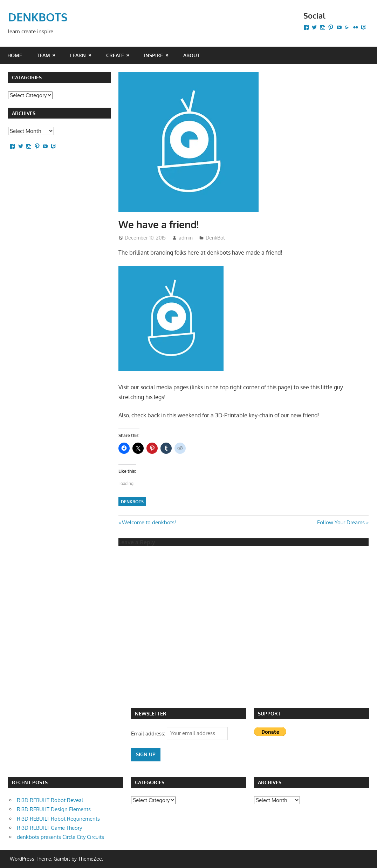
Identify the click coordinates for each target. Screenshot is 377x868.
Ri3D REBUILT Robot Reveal (50, 800)
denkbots (132, 502)
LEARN (78, 55)
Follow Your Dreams (341, 522)
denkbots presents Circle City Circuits (60, 837)
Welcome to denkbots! (149, 522)
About (191, 55)
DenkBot (215, 238)
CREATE (115, 55)
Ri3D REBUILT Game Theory (49, 828)
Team (43, 55)
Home (15, 55)
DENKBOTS (38, 17)
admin (186, 238)
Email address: (149, 733)
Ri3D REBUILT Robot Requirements (58, 819)
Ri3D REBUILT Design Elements (54, 809)
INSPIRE (153, 55)
